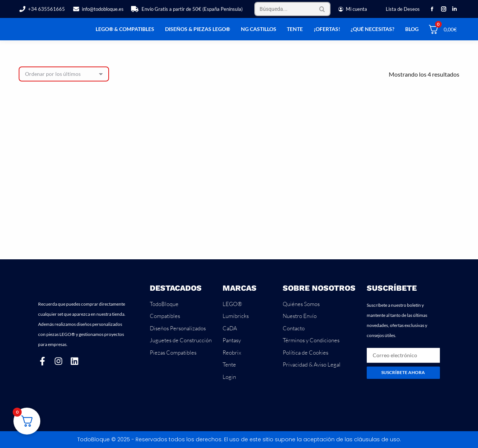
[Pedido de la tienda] (64, 74)
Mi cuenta (353, 9)
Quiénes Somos (301, 304)
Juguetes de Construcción (181, 340)
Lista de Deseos (403, 9)
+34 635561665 (42, 9)
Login (229, 377)
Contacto (294, 328)
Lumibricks (236, 316)
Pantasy (232, 340)
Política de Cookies (305, 353)
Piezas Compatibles (173, 353)
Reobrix (232, 353)
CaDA (230, 328)
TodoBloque (164, 304)
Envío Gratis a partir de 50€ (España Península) (187, 9)
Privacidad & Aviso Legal (312, 364)
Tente (229, 364)
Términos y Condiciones (311, 340)
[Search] (292, 9)
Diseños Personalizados (178, 328)
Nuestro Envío (300, 316)
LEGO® (232, 304)
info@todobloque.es (98, 9)
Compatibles (165, 316)
